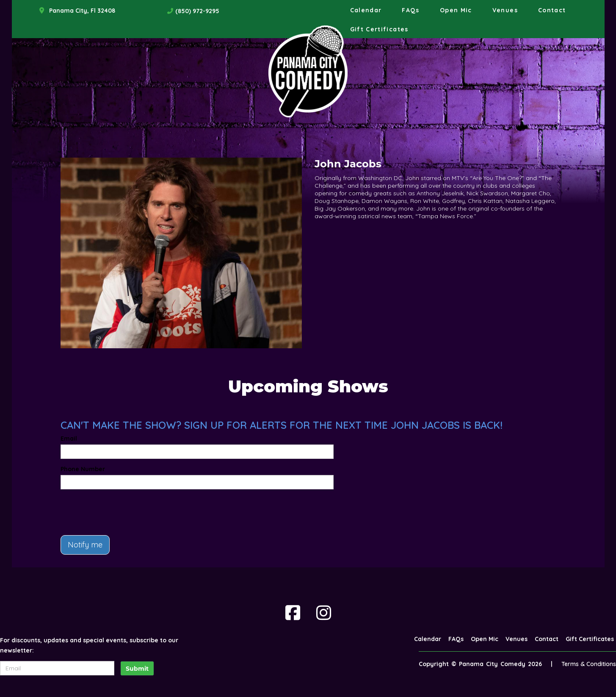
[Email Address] (57, 668)
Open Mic (456, 10)
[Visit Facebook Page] (293, 613)
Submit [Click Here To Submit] (137, 669)
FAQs (410, 10)
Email (69, 439)
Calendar (366, 10)
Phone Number (83, 469)
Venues (505, 10)
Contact (552, 10)
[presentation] (125, 512)
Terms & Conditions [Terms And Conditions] (589, 664)
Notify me (85, 545)
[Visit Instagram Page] (324, 613)
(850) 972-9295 (197, 11)
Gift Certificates (379, 29)
